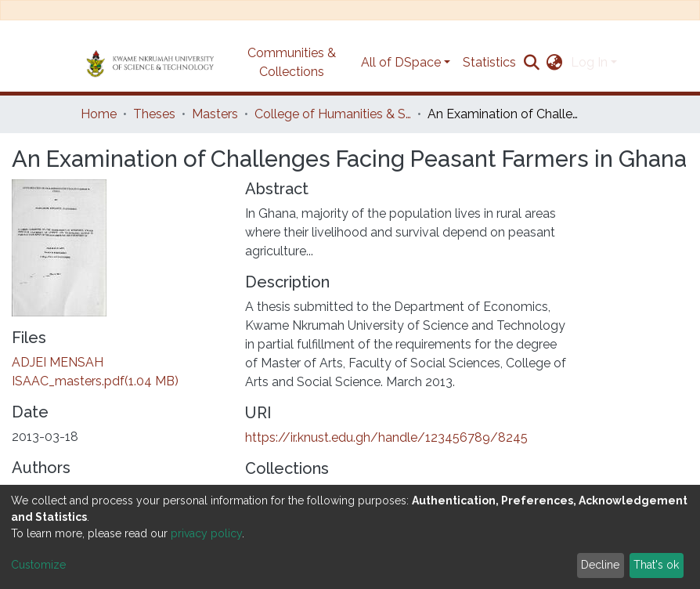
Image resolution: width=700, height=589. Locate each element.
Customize (38, 565)
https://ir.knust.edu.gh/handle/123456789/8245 (386, 437)
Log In (589, 62)
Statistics (489, 62)
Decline (600, 565)
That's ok (656, 565)
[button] (555, 63)
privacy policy (206, 533)
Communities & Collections (292, 62)
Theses (154, 114)
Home (99, 114)
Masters (215, 114)
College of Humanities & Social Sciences (333, 114)
